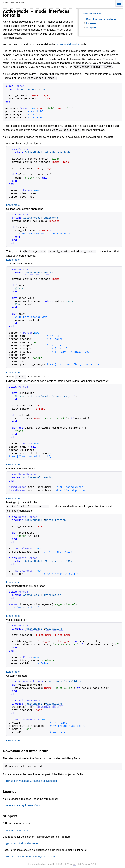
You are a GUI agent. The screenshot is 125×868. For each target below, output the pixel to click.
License (91, 23)
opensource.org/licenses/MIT (23, 804)
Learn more (13, 204)
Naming (48, 477)
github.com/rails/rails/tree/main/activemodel (32, 780)
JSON (69, 560)
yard (75, 863)
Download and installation (102, 19)
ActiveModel (30, 89)
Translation (52, 594)
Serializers (54, 560)
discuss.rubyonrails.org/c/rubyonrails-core (31, 855)
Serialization (56, 519)
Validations (54, 628)
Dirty (49, 272)
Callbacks (51, 218)
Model (46, 89)
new (65, 396)
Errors (56, 396)
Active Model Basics (67, 44)
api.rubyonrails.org (17, 829)
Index (5, 2)
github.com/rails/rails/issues (22, 842)
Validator (76, 681)
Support (91, 28)
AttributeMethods (58, 152)
